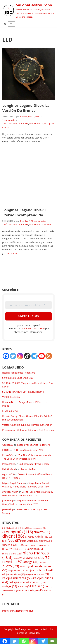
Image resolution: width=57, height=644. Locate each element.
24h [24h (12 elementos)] (5, 528)
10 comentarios (38, 221)
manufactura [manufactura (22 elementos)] (11, 554)
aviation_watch (10, 492)
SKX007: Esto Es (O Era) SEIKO (18, 378)
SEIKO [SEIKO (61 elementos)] (36, 586)
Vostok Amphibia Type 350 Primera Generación (27, 425)
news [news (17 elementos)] (17, 558)
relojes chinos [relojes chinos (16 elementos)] (16, 571)
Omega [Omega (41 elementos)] (31, 562)
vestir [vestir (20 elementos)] (22, 591)
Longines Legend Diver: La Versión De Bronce (26, 108)
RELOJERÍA (49, 124)
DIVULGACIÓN (36, 124)
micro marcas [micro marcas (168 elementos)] (26, 555)
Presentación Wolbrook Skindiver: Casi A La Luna (28, 430)
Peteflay (24, 221)
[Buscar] (5, 24)
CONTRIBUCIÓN (21, 124)
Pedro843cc (9, 455)
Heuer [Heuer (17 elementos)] (7, 549)
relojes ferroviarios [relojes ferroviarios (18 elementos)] (14, 574)
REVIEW (6, 127)
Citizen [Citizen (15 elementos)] (25, 528)
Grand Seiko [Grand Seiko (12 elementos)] (32, 545)
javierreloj (8, 501)
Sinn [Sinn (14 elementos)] (48, 587)
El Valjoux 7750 (10, 411)
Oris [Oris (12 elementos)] (42, 562)
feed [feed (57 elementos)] (14, 540)
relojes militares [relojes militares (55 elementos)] (17, 578)
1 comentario (9, 120)
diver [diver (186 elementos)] (13, 536)
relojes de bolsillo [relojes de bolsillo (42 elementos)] (40, 570)
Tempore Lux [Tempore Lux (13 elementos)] (10, 591)
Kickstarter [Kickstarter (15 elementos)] (20, 549)
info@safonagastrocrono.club (18, 611)
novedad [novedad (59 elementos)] (12, 562)
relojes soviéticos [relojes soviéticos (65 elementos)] (25, 582)
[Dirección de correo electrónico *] (28, 305)
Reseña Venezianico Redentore (19, 373)
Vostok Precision (11, 397)
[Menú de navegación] (11, 24)
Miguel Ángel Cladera (13, 483)
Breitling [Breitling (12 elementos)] (14, 528)
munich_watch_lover (30, 116)
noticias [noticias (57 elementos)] (41, 558)
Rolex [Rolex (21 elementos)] (23, 586)
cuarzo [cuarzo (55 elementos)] (42, 532)
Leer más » (11, 253)
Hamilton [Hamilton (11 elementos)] (44, 545)
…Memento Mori (28, 469)
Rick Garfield (9, 469)
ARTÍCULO (7, 124)
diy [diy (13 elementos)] (28, 537)
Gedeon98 (8, 445)
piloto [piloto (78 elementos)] (11, 566)
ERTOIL (6, 450)
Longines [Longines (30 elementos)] (35, 549)
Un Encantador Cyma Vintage (34, 464)
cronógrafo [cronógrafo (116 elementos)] (18, 532)
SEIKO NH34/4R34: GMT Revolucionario (23, 392)
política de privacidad (33, 329)
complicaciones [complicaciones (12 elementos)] (38, 528)
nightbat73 (8, 474)
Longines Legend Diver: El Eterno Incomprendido (25, 213)
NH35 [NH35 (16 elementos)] (27, 558)
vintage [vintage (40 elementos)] (36, 590)
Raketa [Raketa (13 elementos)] (24, 567)
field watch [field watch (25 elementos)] (30, 541)
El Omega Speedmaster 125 (28, 450)
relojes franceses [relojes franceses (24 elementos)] (37, 574)
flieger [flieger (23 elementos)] (45, 541)
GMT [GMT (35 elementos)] (19, 545)
